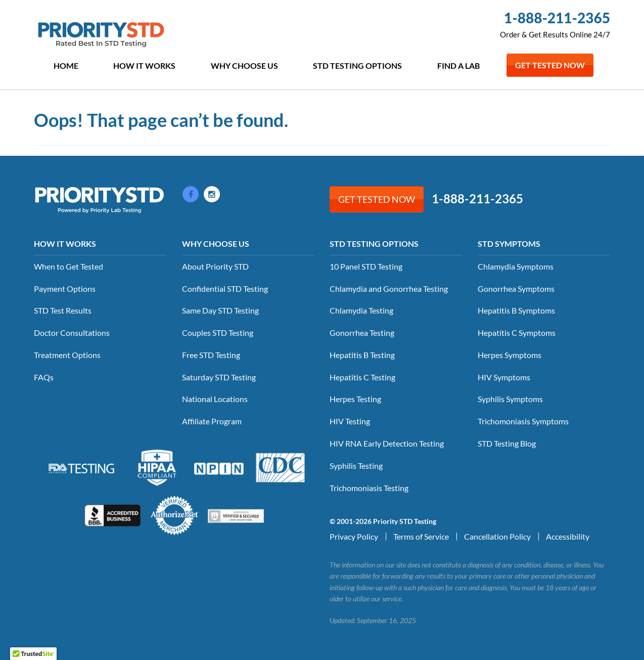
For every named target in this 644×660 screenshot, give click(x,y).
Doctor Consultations (72, 333)
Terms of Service (421, 536)
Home (66, 65)
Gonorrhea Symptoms (516, 289)
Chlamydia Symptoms (516, 266)
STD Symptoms (509, 244)
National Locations (215, 399)
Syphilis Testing (356, 466)
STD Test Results (63, 310)
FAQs (44, 377)
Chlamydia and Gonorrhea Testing (389, 289)
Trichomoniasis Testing (369, 488)
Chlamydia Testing (361, 310)
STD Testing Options (357, 65)
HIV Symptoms (504, 377)
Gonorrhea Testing (362, 333)
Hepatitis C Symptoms (517, 333)
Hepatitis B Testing (362, 355)
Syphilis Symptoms (510, 399)
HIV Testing (350, 421)
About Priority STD (215, 266)
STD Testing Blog (507, 443)
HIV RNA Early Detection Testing (387, 443)
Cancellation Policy (497, 536)
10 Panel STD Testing (366, 266)
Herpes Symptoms (510, 355)
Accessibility (568, 536)
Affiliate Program (212, 421)
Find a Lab (458, 65)
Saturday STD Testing (219, 377)
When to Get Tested (68, 266)
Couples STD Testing (218, 333)
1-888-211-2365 (557, 18)
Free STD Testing (211, 355)
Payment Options (65, 289)
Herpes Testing (355, 399)
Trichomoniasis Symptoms (523, 421)
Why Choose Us (244, 65)
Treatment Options (67, 355)
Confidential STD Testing (225, 289)
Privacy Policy (354, 536)
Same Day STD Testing (220, 310)
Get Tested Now (550, 65)
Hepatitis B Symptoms (516, 310)
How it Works (144, 65)
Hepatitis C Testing (362, 377)
